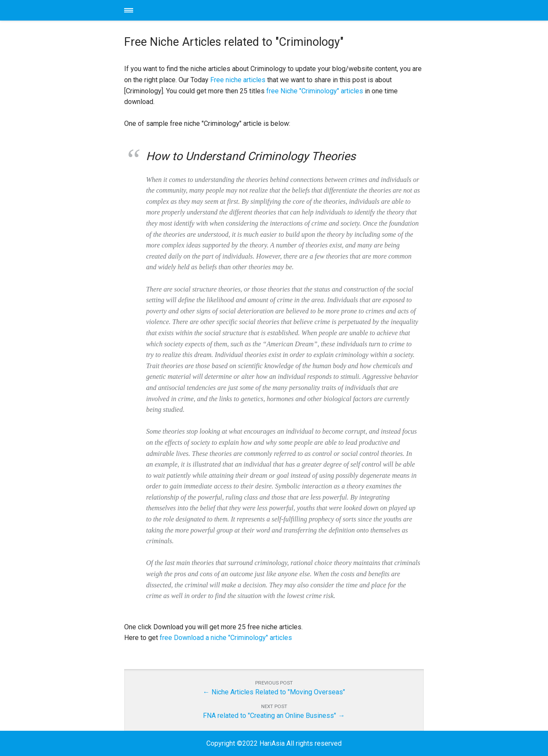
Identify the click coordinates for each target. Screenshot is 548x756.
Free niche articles (238, 80)
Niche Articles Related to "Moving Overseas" (278, 692)
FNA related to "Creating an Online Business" (270, 716)
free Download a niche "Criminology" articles (226, 638)
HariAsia (274, 10)
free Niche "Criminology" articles (315, 91)
